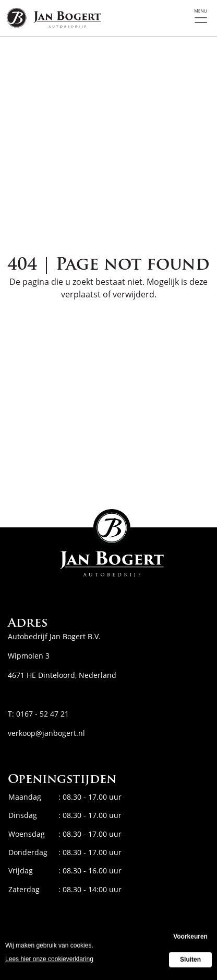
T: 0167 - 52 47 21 (38, 714)
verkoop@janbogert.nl (46, 733)
